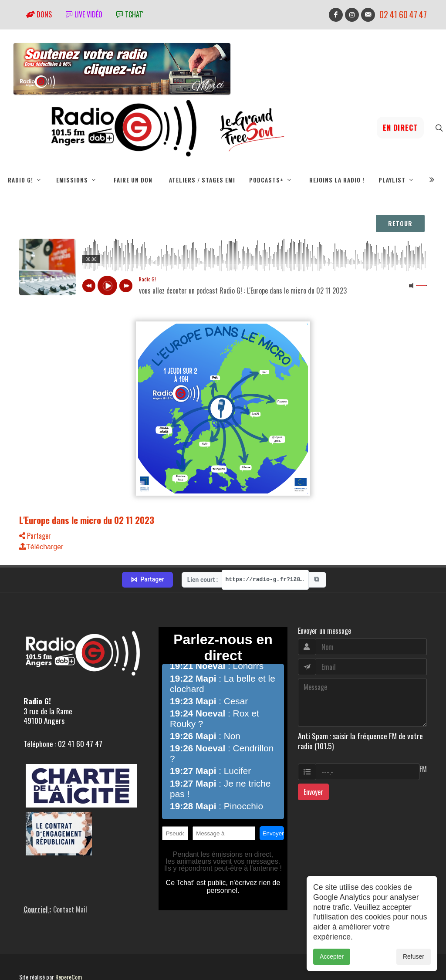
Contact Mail (70, 881)
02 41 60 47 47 (403, 15)
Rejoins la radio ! (337, 180)
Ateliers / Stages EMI (202, 180)
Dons (39, 14)
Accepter (332, 956)
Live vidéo (84, 14)
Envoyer (313, 764)
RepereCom (69, 948)
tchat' (130, 14)
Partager (35, 536)
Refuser (414, 956)
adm (29, 958)
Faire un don (133, 180)
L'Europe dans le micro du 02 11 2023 (87, 520)
